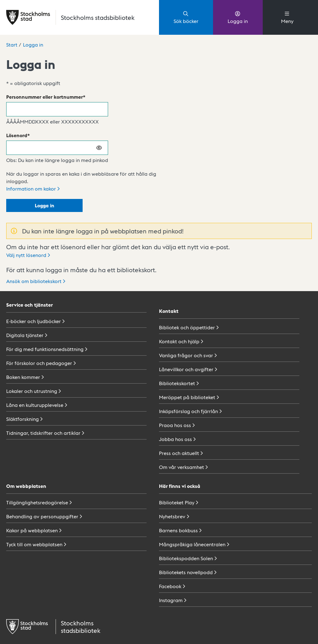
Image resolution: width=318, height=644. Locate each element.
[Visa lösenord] (99, 148)
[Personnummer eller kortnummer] (57, 109)
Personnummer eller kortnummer (45, 97)
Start (12, 45)
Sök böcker (186, 17)
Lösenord (17, 135)
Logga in (238, 17)
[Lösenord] (57, 148)
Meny (287, 17)
